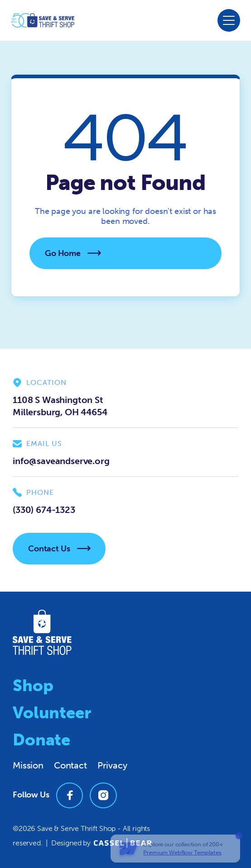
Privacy (112, 765)
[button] (229, 20)
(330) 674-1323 (44, 510)
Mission (28, 765)
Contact (70, 765)
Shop (33, 685)
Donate (41, 740)
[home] (43, 20)
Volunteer (52, 713)
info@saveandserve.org (61, 461)
